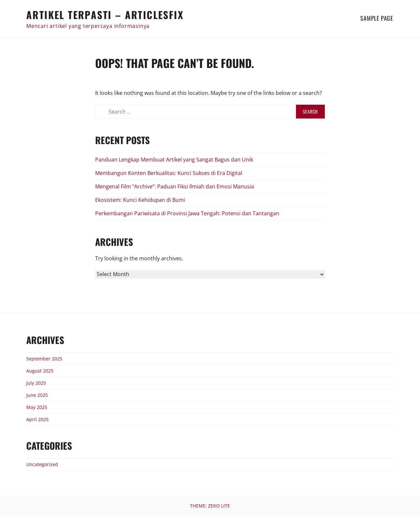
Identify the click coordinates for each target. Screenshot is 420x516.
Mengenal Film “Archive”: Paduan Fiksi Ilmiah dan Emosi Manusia (175, 186)
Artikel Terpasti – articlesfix (105, 15)
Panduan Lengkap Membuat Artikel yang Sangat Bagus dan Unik (174, 160)
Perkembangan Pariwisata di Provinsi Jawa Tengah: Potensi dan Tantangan (187, 213)
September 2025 (44, 359)
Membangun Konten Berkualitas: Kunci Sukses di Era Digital (169, 173)
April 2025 (37, 419)
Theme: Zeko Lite (210, 506)
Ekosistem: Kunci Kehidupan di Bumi (140, 200)
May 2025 (37, 407)
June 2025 (37, 395)
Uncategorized (42, 464)
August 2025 (40, 371)
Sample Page (377, 18)
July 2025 (36, 383)
